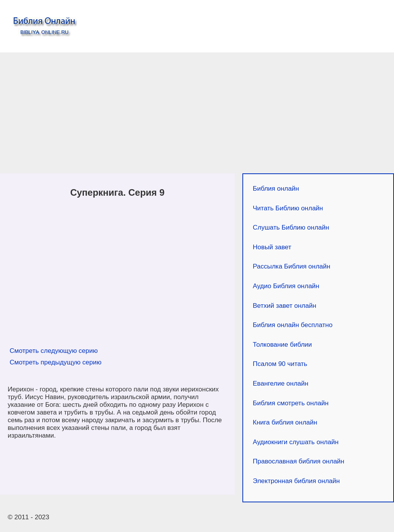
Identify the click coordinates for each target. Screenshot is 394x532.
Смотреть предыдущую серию (56, 362)
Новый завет (272, 247)
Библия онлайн (276, 189)
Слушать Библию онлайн (291, 227)
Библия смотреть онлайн (291, 403)
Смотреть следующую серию (54, 351)
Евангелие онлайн (280, 383)
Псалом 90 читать (280, 364)
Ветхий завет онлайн (285, 306)
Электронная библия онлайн (296, 481)
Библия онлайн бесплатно (293, 325)
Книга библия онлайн (285, 422)
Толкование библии (282, 345)
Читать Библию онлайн (288, 208)
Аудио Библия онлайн (286, 286)
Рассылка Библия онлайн (291, 266)
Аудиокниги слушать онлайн (296, 442)
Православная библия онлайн (299, 461)
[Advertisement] (197, 115)
